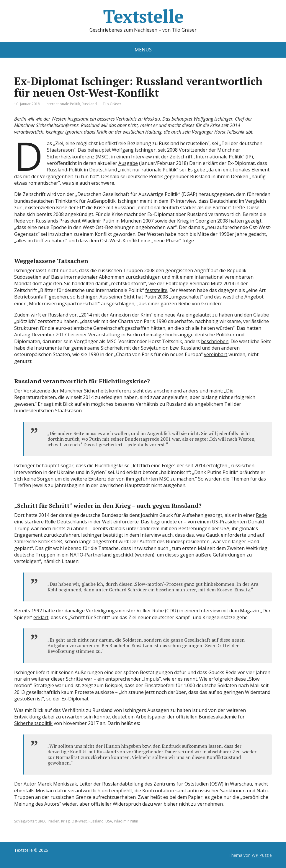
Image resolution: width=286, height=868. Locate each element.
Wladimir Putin (126, 821)
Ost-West (79, 821)
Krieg (65, 821)
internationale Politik (63, 104)
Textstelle (143, 16)
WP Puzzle (262, 855)
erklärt (41, 617)
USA (109, 821)
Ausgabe (128, 163)
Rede (20, 221)
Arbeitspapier (151, 717)
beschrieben (215, 341)
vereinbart (216, 354)
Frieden (53, 821)
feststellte (156, 290)
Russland (89, 104)
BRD (41, 821)
